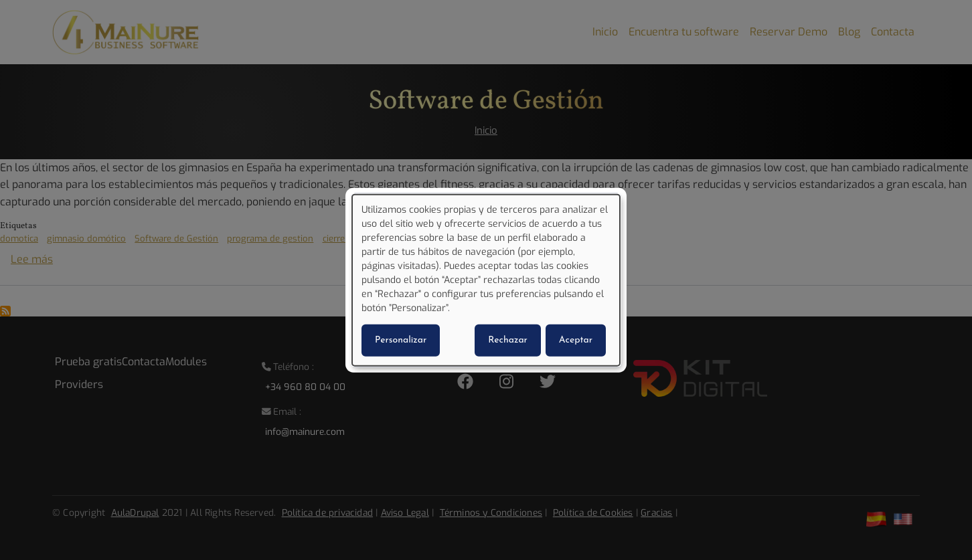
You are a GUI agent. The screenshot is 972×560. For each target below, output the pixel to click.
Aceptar (576, 340)
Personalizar (401, 340)
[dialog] (486, 280)
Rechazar (508, 340)
